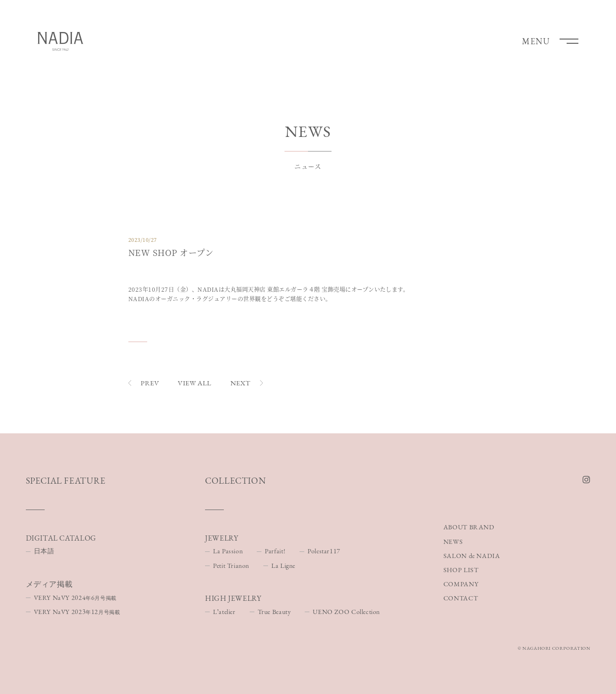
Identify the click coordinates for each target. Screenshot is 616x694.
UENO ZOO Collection (346, 612)
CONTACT (461, 598)
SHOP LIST (461, 570)
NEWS (453, 542)
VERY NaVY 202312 (77, 612)
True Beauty (274, 612)
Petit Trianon (231, 566)
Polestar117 (324, 551)
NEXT (247, 383)
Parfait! (275, 551)
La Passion (228, 551)
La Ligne (283, 566)
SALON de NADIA (472, 556)
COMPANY (461, 584)
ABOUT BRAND (469, 527)
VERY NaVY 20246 (75, 598)
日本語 (44, 551)
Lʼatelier (224, 612)
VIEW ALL (195, 383)
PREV (144, 383)
